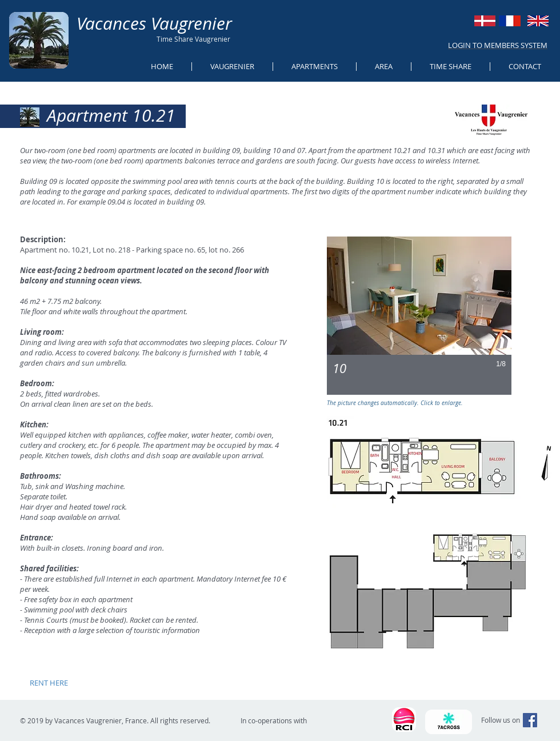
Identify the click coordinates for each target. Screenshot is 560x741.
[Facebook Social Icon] (530, 720)
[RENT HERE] (49, 683)
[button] (419, 316)
